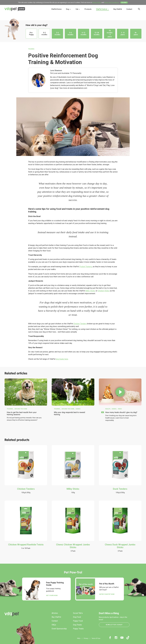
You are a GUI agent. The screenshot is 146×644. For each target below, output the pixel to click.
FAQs (54, 625)
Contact (129, 9)
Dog (69, 9)
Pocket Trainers (86, 267)
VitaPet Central (102, 9)
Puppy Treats (78, 629)
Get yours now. (52, 595)
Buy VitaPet (118, 9)
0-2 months (44, 34)
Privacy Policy (97, 2)
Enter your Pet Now (107, 594)
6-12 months (83, 34)
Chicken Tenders (80, 324)
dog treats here (62, 359)
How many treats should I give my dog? (121, 412)
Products (88, 9)
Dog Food (77, 617)
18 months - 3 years (110, 34)
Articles (55, 613)
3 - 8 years (123, 34)
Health (108, 409)
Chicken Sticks (104, 291)
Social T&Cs (78, 613)
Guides (78, 409)
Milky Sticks (90, 291)
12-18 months (97, 34)
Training (31, 49)
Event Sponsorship (59, 629)
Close (124, 3)
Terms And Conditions (112, 2)
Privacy (86, 638)
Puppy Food (78, 621)
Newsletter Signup (114, 625)
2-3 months (57, 34)
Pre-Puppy (31, 34)
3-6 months (70, 34)
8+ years (136, 34)
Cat (78, 9)
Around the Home (21, 409)
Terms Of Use (96, 638)
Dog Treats (77, 625)
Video (120, 409)
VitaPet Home (56, 9)
